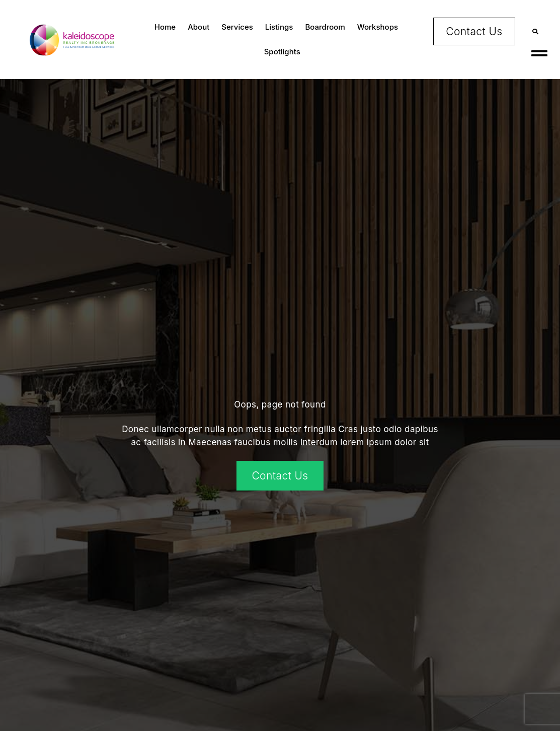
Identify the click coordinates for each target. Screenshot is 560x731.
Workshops (378, 27)
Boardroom (325, 27)
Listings (279, 27)
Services (237, 27)
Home (165, 27)
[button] (536, 31)
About (198, 27)
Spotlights (282, 52)
